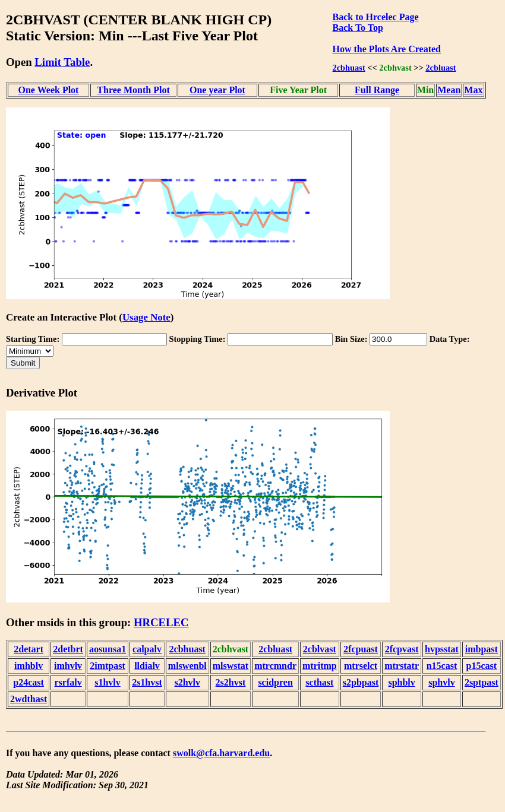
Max (473, 90)
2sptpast (482, 682)
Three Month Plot (133, 90)
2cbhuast (349, 68)
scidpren (275, 682)
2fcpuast (361, 649)
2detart (29, 649)
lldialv (147, 666)
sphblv (401, 682)
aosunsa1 (108, 649)
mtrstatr (402, 666)
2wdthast (29, 699)
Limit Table (62, 62)
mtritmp (320, 666)
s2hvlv (187, 682)
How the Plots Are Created (387, 49)
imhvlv (68, 666)
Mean (449, 90)
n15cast (442, 666)
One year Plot (217, 90)
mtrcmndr (275, 666)
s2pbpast (361, 682)
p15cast (482, 666)
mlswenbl (187, 666)
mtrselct (361, 666)
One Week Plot (49, 90)
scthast (319, 682)
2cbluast (441, 68)
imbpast (482, 649)
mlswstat (231, 666)
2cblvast (320, 649)
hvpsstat (442, 649)
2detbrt (68, 649)
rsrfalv (68, 682)
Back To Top (358, 28)
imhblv (29, 666)
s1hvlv (108, 682)
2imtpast (108, 666)
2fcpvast (402, 649)
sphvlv (441, 682)
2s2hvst (231, 682)
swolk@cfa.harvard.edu (221, 753)
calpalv (147, 649)
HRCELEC (161, 622)
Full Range (377, 90)
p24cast (29, 682)
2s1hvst (147, 682)
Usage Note (146, 317)
